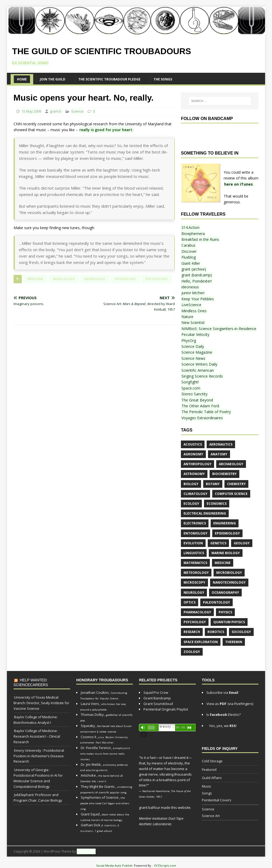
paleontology (216, 602)
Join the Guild (53, 79)
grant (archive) (194, 269)
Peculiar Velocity (195, 334)
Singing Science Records (202, 376)
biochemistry (224, 474)
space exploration (201, 642)
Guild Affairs (212, 778)
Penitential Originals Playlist (166, 709)
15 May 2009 (31, 111)
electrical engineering (205, 513)
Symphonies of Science (100, 797)
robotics (216, 632)
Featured (209, 769)
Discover (189, 251)
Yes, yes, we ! (222, 726)
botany (213, 484)
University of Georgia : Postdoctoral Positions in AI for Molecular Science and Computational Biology (38, 778)
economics (217, 504)
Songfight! (190, 382)
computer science (231, 494)
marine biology (226, 553)
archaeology (231, 464)
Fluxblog (189, 257)
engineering (225, 523)
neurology (95, 279)
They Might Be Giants (98, 786)
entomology (195, 533)
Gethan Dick (91, 825)
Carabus (188, 245)
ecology (191, 504)
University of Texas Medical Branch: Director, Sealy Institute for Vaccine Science (41, 703)
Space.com (191, 388)
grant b (56, 111)
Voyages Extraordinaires (202, 418)
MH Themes (86, 851)
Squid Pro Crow (156, 692)
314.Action (190, 227)
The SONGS (163, 79)
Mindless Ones (194, 311)
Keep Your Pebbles (198, 299)
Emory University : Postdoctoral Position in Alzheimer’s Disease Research (39, 756)
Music (207, 786)
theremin (234, 642)
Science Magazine (197, 352)
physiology (125, 279)
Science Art (211, 816)
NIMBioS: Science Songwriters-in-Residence (219, 329)
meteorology (196, 573)
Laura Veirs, (90, 704)
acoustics (193, 444)
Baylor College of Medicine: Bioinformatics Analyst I (36, 720)
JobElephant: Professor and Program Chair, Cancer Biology (38, 798)
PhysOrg (189, 341)
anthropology (197, 464)
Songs (207, 793)
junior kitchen (193, 293)
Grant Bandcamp (157, 698)
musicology (64, 279)
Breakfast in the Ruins (200, 239)
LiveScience (191, 305)
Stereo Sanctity (194, 394)
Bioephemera (193, 234)
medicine (35, 279)
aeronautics (221, 444)
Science (77, 111)
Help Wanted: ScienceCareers (31, 682)
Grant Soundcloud (158, 704)
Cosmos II (88, 737)
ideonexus (190, 287)
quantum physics (229, 622)
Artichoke (88, 775)
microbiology (229, 573)
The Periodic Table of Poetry (206, 412)
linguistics (194, 553)
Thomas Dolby (92, 715)
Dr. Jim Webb (91, 764)
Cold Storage (212, 761)
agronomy (193, 454)
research (192, 632)
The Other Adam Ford (200, 406)
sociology (241, 632)
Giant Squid (90, 814)
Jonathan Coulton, (95, 692)
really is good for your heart (106, 130)
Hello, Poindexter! (197, 281)
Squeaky (88, 726)
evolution (193, 543)
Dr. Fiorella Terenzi (96, 748)
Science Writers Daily (199, 364)
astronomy (194, 474)
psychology (157, 279)
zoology (192, 652)
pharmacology (197, 612)
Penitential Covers (217, 800)
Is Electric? (224, 715)
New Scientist (193, 322)
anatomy (219, 454)
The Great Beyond (197, 400)
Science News (193, 358)
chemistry (236, 484)
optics (190, 602)
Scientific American (198, 370)
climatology (195, 494)
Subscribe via (222, 692)
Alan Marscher (105, 743)
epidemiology (227, 533)
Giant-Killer (191, 263)
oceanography (225, 593)
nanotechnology (229, 582)
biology (191, 484)
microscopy (194, 582)
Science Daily (193, 346)
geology (242, 543)
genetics (218, 543)
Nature (187, 317)
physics (225, 612)
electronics (195, 523)
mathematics (195, 563)
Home (22, 79)
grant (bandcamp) (197, 275)
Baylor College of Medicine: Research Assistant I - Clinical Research (37, 736)
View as (216, 704)
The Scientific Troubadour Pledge (109, 79)
